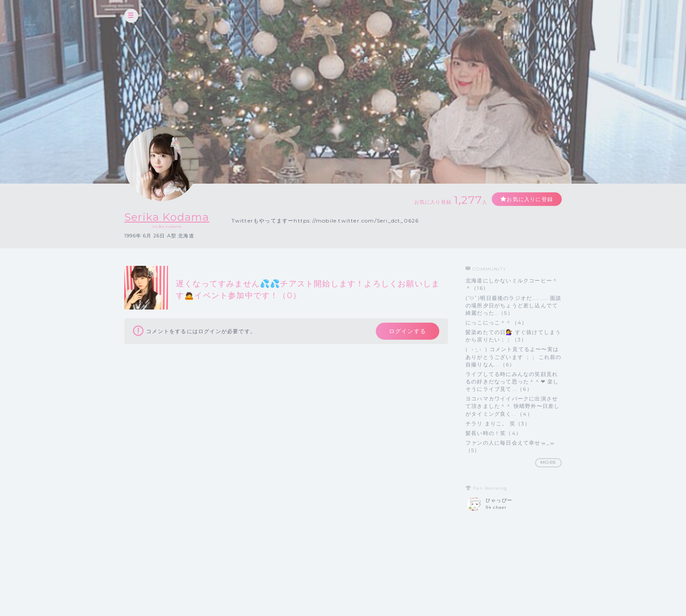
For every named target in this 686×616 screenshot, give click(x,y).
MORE (548, 462)
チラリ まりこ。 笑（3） (498, 423)
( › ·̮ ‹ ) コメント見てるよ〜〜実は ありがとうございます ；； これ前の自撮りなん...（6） (514, 357)
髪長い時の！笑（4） (493, 433)
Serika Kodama (167, 217)
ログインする (408, 331)
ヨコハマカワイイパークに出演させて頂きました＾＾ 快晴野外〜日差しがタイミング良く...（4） (513, 406)
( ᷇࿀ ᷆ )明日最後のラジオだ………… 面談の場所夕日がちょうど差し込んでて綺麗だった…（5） (514, 305)
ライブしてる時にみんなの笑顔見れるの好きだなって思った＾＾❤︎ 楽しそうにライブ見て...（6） (512, 381)
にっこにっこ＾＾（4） (496, 322)
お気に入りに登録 (530, 199)
